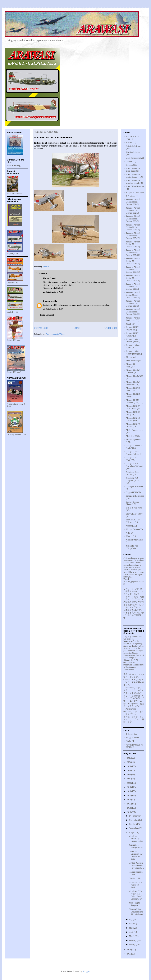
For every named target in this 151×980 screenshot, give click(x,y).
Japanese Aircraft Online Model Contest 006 (133, 244)
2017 (129, 796)
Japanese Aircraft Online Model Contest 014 (133, 312)
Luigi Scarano (132, 361)
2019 (129, 787)
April (131, 932)
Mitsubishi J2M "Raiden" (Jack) (133, 401)
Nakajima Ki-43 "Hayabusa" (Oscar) (134, 465)
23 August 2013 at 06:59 (53, 292)
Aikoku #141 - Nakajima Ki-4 (136, 846)
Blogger (86, 971)
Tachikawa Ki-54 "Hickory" (133, 521)
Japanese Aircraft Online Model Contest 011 (133, 287)
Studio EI (130, 741)
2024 (129, 766)
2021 (129, 779)
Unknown (47, 301)
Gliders (129, 161)
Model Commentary (134, 430)
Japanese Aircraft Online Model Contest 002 (133, 210)
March (132, 936)
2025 (129, 762)
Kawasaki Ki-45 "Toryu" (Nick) (133, 341)
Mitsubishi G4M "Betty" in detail (135, 885)
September (134, 828)
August (132, 833)
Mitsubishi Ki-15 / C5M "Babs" (134, 407)
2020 (129, 783)
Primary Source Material (132, 503)
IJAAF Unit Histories (135, 186)
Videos (129, 526)
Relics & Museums (134, 508)
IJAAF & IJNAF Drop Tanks (133, 170)
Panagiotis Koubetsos (135, 496)
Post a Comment (47, 315)
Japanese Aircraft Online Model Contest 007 (133, 253)
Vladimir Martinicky (135, 540)
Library (129, 357)
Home (76, 328)
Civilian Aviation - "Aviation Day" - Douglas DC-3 (136, 865)
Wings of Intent (132, 738)
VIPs (128, 533)
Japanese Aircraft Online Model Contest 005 (133, 236)
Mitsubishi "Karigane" (131, 366)
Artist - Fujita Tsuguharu (134, 904)
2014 (129, 808)
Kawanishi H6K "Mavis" (133, 329)
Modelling (130, 436)
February (133, 940)
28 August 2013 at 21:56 (53, 309)
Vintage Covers (132, 529)
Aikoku (129, 142)
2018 (129, 791)
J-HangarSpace (132, 734)
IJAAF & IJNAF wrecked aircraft (133, 182)
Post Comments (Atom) (55, 334)
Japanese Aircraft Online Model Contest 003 (133, 219)
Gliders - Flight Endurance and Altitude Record (136, 912)
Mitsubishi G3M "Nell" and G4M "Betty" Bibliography (135, 895)
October (133, 824)
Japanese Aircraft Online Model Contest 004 (133, 227)
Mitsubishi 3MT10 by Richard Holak (136, 839)
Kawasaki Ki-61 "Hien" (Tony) (133, 353)
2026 (129, 758)
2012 (129, 950)
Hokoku (129, 165)
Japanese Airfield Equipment (133, 319)
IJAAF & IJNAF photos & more (133, 176)
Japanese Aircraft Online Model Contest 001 (133, 202)
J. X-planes (131, 196)
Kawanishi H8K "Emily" (133, 335)
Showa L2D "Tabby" (135, 514)
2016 (129, 800)
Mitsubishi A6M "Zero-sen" (133, 384)
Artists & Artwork (134, 146)
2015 (129, 804)
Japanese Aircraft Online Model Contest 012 (133, 295)
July (131, 919)
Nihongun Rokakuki (134, 486)
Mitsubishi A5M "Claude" (133, 372)
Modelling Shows (133, 440)
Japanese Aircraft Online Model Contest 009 (133, 270)
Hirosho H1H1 (135, 878)
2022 (129, 775)
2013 (129, 812)
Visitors (129, 536)
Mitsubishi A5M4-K (134, 376)
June (131, 924)
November (134, 820)
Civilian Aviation (133, 152)
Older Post (111, 328)
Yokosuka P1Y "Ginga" (132, 547)
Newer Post (41, 328)
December (134, 816)
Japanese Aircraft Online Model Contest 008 (133, 261)
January (132, 945)
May (131, 928)
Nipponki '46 (131, 492)
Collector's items (133, 158)
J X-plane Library (133, 192)
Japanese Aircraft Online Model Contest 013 (133, 303)
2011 (129, 954)
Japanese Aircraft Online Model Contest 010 (133, 278)
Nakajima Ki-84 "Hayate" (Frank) (133, 479)
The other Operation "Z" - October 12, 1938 (136, 855)
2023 (129, 770)
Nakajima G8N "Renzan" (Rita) (133, 453)
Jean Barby (131, 324)
